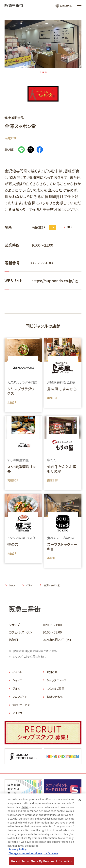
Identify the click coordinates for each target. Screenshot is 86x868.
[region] (43, 831)
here (25, 807)
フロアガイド (21, 696)
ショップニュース (58, 680)
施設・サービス (22, 705)
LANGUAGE (65, 6)
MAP (70, 227)
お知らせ (53, 672)
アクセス (18, 713)
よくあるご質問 (57, 688)
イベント (18, 672)
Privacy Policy (17, 849)
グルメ (17, 688)
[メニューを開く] (79, 6)
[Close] (80, 800)
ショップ (18, 680)
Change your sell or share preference (33, 853)
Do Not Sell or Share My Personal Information (42, 861)
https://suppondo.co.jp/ (52, 280)
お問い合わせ (56, 696)
